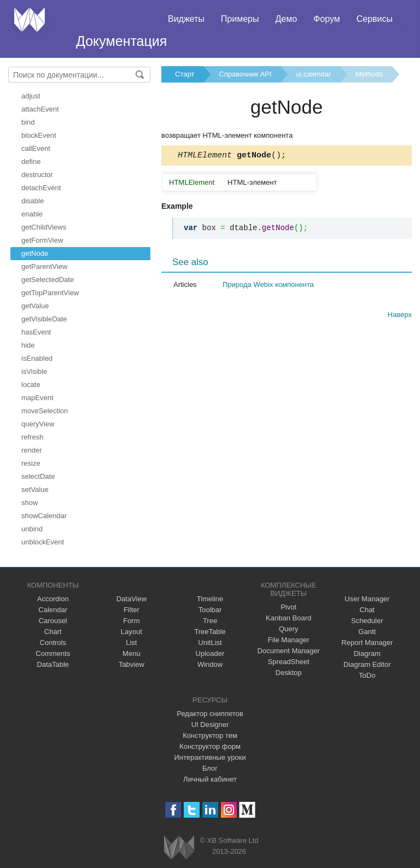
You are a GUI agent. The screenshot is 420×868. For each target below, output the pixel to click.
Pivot (288, 607)
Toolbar (210, 610)
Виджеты (186, 19)
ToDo (367, 675)
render (32, 450)
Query (288, 629)
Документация (121, 41)
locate (31, 385)
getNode (35, 253)
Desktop (289, 673)
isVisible (34, 371)
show (30, 503)
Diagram (367, 653)
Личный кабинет (210, 779)
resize (31, 463)
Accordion (53, 599)
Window (210, 664)
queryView (38, 424)
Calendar (53, 610)
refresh (32, 437)
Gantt (367, 632)
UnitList (210, 643)
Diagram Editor (367, 664)
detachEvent (41, 188)
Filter (132, 610)
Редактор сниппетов (210, 714)
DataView (132, 599)
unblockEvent (43, 542)
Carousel (53, 621)
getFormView (42, 240)
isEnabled (37, 358)
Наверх (400, 316)
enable (32, 214)
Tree (210, 621)
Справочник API (245, 74)
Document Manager (289, 651)
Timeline (210, 599)
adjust (31, 96)
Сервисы (375, 19)
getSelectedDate (48, 280)
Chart (53, 632)
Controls (53, 643)
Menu (132, 653)
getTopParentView (50, 293)
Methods (369, 74)
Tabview (132, 664)
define (31, 162)
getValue (35, 306)
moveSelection (45, 411)
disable (33, 201)
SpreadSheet (289, 662)
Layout (132, 632)
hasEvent (36, 332)
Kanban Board (288, 618)
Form (131, 621)
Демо (286, 19)
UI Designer (210, 725)
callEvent (36, 148)
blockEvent (39, 135)
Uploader (210, 653)
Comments (53, 653)
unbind (32, 529)
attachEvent (40, 109)
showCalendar (44, 516)
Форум (327, 19)
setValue (35, 489)
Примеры (240, 19)
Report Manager (367, 643)
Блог (210, 768)
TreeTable (210, 632)
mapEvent (37, 398)
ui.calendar (313, 74)
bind (28, 122)
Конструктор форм (210, 746)
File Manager (289, 640)
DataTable (53, 664)
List (131, 643)
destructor (37, 175)
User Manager (367, 599)
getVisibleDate (44, 319)
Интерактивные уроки (210, 757)
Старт (185, 74)
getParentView (44, 266)
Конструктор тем (210, 735)
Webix (179, 848)
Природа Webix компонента (268, 286)
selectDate (38, 476)
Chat (367, 610)
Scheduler (367, 621)
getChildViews (44, 227)
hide (28, 345)
